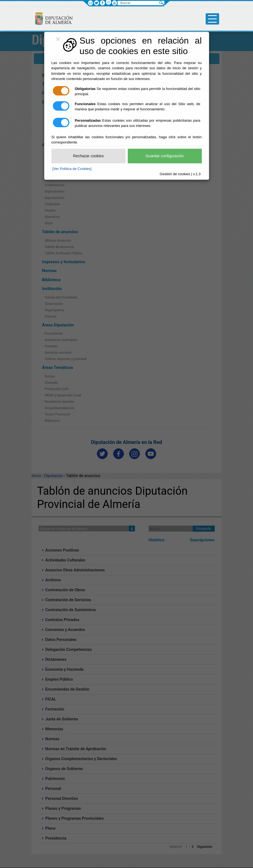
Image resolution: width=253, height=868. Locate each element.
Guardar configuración (165, 156)
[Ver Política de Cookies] (72, 169)
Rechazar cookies (88, 156)
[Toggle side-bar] (212, 19)
